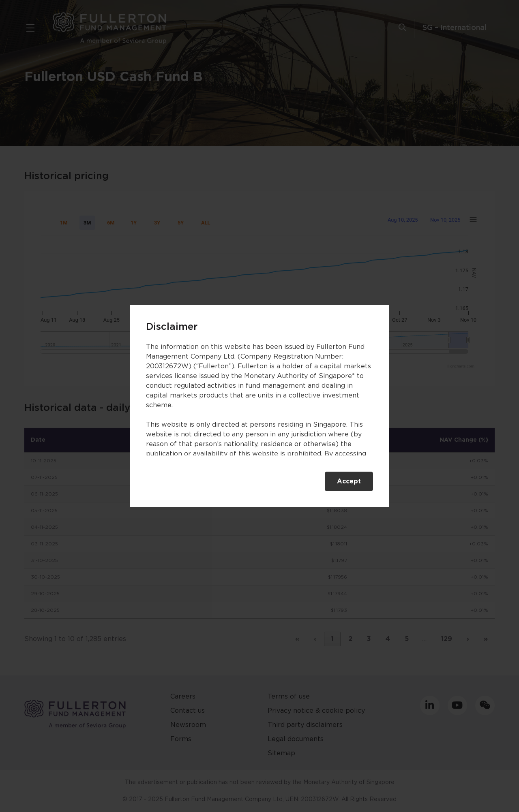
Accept (349, 481)
